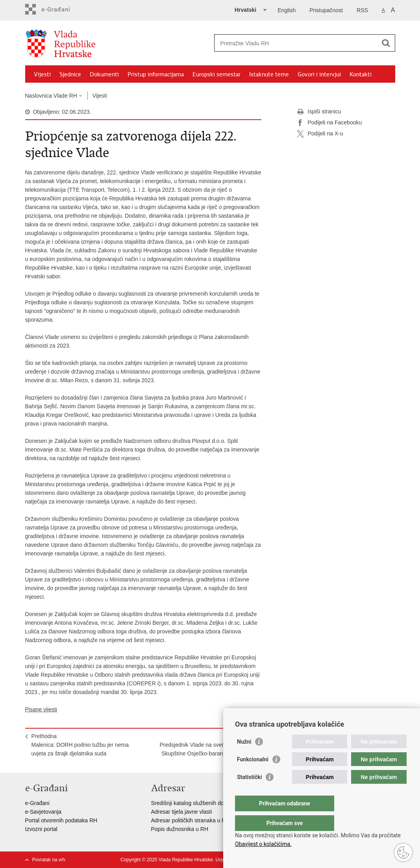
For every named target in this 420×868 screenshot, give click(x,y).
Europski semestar (216, 74)
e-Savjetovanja (43, 812)
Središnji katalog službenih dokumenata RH (204, 803)
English (287, 10)
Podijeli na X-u (320, 134)
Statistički (249, 793)
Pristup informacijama (156, 74)
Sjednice (70, 74)
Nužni (244, 757)
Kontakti (361, 74)
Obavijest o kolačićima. (263, 844)
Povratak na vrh (49, 860)
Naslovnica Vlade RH (51, 96)
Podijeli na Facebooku (329, 123)
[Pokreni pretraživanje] (386, 43)
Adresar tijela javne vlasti (182, 812)
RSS (362, 10)
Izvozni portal (41, 829)
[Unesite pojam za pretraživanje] (296, 43)
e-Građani (37, 803)
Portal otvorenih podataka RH (61, 820)
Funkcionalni (253, 775)
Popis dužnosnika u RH (180, 829)
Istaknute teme (269, 74)
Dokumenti (104, 74)
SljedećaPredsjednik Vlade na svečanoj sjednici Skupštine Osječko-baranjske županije (207, 745)
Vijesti (42, 74)
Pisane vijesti (41, 709)
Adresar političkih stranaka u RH (191, 820)
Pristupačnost (326, 10)
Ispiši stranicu (319, 112)
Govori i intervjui (319, 74)
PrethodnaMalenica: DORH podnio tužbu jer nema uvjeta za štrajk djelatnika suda (80, 745)
